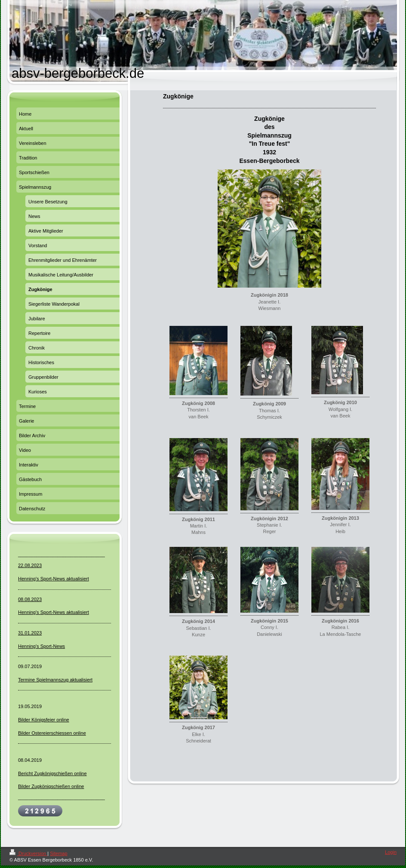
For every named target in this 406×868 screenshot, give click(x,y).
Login (391, 852)
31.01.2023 (30, 633)
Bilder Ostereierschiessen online (52, 733)
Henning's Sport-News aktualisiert (54, 579)
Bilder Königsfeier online (44, 720)
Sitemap (58, 853)
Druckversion (28, 853)
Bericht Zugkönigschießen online (52, 773)
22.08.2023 (30, 565)
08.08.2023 (30, 599)
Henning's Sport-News (42, 646)
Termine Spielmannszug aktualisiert (55, 680)
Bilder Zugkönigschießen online (51, 786)
